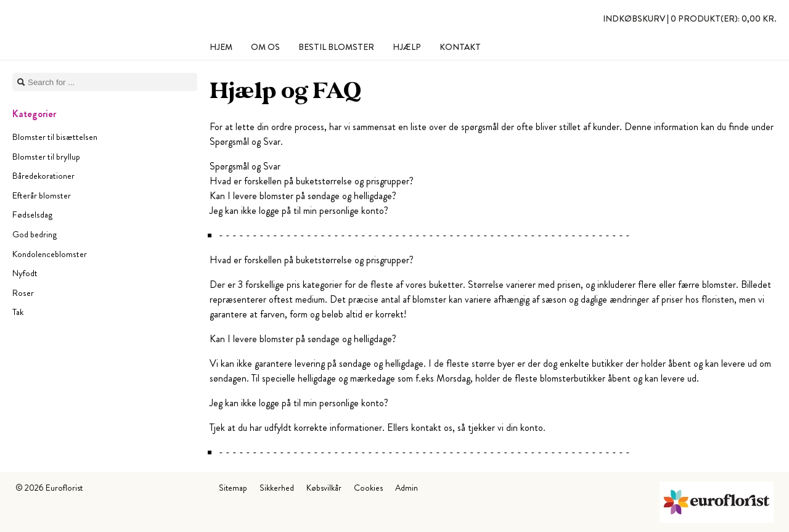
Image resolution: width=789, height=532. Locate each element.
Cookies (368, 488)
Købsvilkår (324, 488)
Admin (407, 488)
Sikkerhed (277, 488)
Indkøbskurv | (690, 18)
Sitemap (233, 488)
